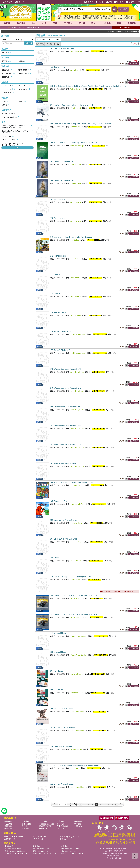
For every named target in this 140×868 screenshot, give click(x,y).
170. (58, 218)
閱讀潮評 (25, 828)
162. (57, 67)
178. (66, 369)
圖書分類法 (26, 824)
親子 (93, 23)
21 (116, 804)
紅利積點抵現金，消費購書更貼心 (24, 27)
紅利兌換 (119, 2)
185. (59, 501)
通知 (109, 2)
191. (73, 614)
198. (61, 746)
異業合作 (8, 828)
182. (66, 445)
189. (71, 577)
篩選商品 (29, 43)
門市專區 (25, 821)
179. (66, 388)
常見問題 (60, 824)
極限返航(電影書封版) (102, 18)
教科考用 (132, 23)
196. (62, 709)
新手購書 (78, 824)
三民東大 (68, 23)
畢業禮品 (63, 839)
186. (64, 520)
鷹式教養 (112, 16)
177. (61, 350)
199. (75, 765)
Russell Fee (75, 768)
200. (62, 784)
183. (66, 463)
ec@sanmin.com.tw (20, 854)
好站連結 (60, 828)
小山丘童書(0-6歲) (39, 837)
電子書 (82, 23)
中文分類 (8, 824)
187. (64, 539)
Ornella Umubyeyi (77, 146)
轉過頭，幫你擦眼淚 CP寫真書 (94, 16)
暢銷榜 (7, 23)
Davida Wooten (76, 749)
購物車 (100, 2)
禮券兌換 (60, 821)
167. (62, 162)
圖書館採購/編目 (46, 826)
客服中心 (131, 2)
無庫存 (121, 64)
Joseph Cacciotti (77, 51)
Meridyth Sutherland (78, 334)
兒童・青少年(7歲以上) (69, 837)
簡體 (55, 23)
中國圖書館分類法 (47, 824)
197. (62, 728)
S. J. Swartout (76, 108)
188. (55, 558)
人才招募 (43, 821)
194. (57, 671)
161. (62, 48)
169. (58, 199)
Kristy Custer (75, 580)
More (17, 148)
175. (58, 312)
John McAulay (76, 202)
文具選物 (106, 23)
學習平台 (25, 826)
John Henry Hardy (77, 372)
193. (58, 652)
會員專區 (89, 2)
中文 (34, 23)
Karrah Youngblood (77, 712)
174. (55, 294)
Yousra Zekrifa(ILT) (77, 504)
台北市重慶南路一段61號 (70, 849)
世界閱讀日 (87, 18)
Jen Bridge (74, 70)
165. (81, 124)
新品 (21, 23)
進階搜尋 (123, 9)
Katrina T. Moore (76, 485)
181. (66, 426)
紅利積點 (78, 821)
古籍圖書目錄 (10, 839)
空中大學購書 (62, 826)
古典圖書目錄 (37, 839)
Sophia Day (75, 240)
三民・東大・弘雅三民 (14, 837)
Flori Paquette (76, 165)
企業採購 (8, 2)
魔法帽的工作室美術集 (72, 18)
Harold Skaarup (76, 598)
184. (72, 482)
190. (73, 595)
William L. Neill (76, 89)
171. (71, 237)
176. (61, 331)
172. (58, 256)
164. (72, 105)
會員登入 (19, 2)
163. (88, 86)
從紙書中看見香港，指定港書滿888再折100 (132, 32)
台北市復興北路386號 (13, 849)
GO (115, 9)
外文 (44, 23)
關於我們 (8, 821)
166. (74, 143)
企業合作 (78, 826)
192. (58, 633)
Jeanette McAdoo (77, 674)
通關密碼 (8, 826)
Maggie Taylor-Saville (78, 636)
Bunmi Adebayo (76, 523)
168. (62, 180)
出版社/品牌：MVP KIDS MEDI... (48, 39)
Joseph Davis (75, 127)
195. (57, 690)
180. (66, 407)
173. (55, 275)
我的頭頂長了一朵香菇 (72, 16)
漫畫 (119, 23)
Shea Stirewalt (76, 561)
